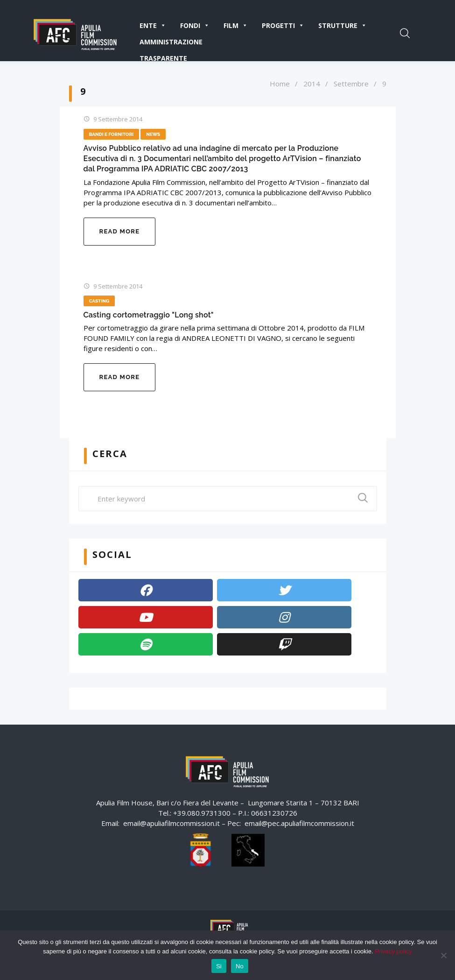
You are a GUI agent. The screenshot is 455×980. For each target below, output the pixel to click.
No (240, 966)
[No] (443, 955)
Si (219, 966)
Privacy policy (393, 951)
